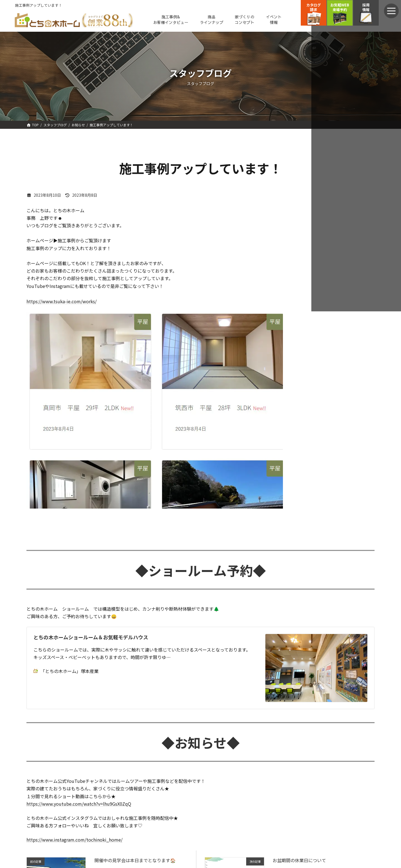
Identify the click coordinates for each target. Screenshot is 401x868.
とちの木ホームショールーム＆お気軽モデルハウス (91, 637)
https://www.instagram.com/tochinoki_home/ (74, 840)
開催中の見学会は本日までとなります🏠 (135, 860)
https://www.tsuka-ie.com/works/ (62, 301)
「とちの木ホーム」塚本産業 (66, 671)
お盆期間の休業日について (299, 860)
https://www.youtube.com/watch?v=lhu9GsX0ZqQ (79, 804)
